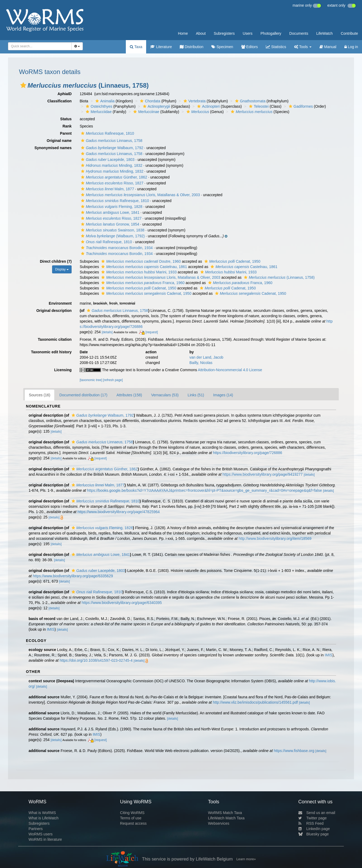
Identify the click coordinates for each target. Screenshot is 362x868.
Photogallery (271, 33)
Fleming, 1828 (111, 207)
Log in (351, 47)
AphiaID (65, 94)
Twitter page (313, 818)
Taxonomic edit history (51, 352)
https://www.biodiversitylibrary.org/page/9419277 (263, 474)
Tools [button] (303, 47)
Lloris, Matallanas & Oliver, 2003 (140, 195)
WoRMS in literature (45, 839)
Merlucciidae (98, 112)
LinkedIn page (314, 829)
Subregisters (224, 33)
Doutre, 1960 (140, 261)
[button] (23, 85)
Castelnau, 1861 (143, 267)
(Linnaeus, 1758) (279, 277)
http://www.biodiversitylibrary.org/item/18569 (275, 538)
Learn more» (246, 859)
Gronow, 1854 (109, 224)
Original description (54, 311)
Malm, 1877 (107, 189)
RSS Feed (311, 823)
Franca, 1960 (142, 283)
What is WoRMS (42, 813)
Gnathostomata (250, 101)
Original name (59, 141)
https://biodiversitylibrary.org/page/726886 (248, 453)
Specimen (222, 47)
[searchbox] (38, 46)
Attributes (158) (129, 395)
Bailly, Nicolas (201, 363)
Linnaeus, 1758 (111, 141)
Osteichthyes (98, 106)
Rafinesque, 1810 (107, 133)
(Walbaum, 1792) (112, 236)
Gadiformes (300, 106)
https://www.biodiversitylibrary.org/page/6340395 (122, 603)
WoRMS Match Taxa (225, 813)
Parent (66, 133)
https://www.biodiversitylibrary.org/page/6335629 (73, 576)
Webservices (219, 823)
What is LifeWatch (44, 818)
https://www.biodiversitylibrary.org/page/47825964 (119, 512)
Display (62, 269)
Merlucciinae (146, 112)
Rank (67, 126)
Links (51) (196, 395)
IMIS (51, 629)
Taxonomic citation (55, 339)
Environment (60, 303)
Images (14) (223, 395)
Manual (328, 47)
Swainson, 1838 (112, 230)
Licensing (63, 370)
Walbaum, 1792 (111, 148)
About (201, 33)
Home (183, 33)
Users (248, 33)
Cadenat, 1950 (232, 261)
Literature (161, 47)
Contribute (349, 33)
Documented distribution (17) (83, 395)
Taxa (136, 47)
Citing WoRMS (132, 813)
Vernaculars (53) (165, 395)
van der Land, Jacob (206, 357)
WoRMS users (41, 834)
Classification (59, 101)
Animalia (104, 101)
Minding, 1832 (111, 165)
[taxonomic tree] (91, 380)
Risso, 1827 (112, 183)
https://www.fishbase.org (294, 751)
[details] (107, 332)
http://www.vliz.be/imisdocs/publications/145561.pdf (255, 702)
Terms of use (131, 818)
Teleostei (258, 106)
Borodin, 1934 (116, 248)
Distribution (192, 47)
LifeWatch (325, 33)
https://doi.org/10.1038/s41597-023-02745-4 (96, 660)
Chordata (149, 101)
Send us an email (317, 813)
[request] (151, 332)
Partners (36, 829)
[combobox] (40, 46)
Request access (133, 823)
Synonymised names (53, 148)
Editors (250, 47)
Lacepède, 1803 (107, 160)
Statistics (276, 47)
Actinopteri (208, 106)
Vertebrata (194, 101)
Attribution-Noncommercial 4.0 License (230, 370)
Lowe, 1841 (110, 212)
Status (66, 119)
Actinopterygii (156, 106)
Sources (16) (40, 395)
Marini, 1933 (138, 272)
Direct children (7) (56, 261)
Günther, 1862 (113, 177)
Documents (299, 33)
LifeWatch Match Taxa (226, 818)
